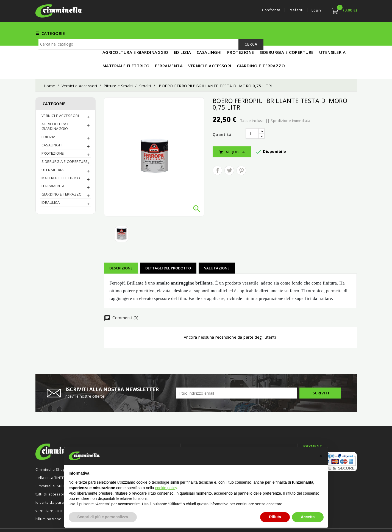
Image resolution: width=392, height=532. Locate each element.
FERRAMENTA (157, 33)
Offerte (139, 442)
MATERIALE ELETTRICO (304, 33)
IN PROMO (343, 33)
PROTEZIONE (53, 135)
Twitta (229, 152)
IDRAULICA (51, 184)
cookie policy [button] (166, 488)
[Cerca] (151, 52)
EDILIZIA (234, 33)
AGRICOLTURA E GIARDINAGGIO (55, 108)
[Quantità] (252, 115)
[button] (321, 456)
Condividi (217, 152)
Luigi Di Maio (346, 520)
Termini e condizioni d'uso (210, 442)
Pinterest (241, 152)
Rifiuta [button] (275, 517)
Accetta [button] (308, 517)
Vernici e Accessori (198, 33)
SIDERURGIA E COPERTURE (65, 143)
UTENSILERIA (261, 33)
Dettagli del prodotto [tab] (168, 250)
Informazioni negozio (263, 431)
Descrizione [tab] (121, 250)
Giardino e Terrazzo (62, 176)
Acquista (232, 134)
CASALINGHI (52, 127)
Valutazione (217, 250)
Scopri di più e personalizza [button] (103, 517)
